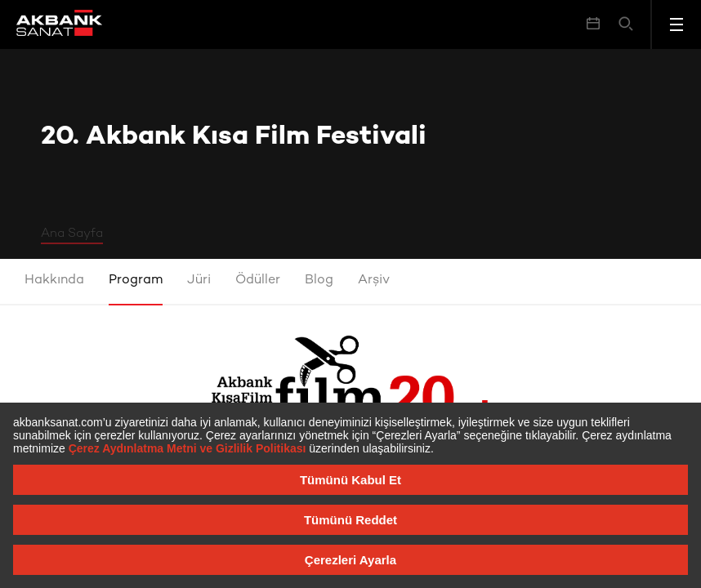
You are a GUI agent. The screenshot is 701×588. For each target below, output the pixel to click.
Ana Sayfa (72, 234)
